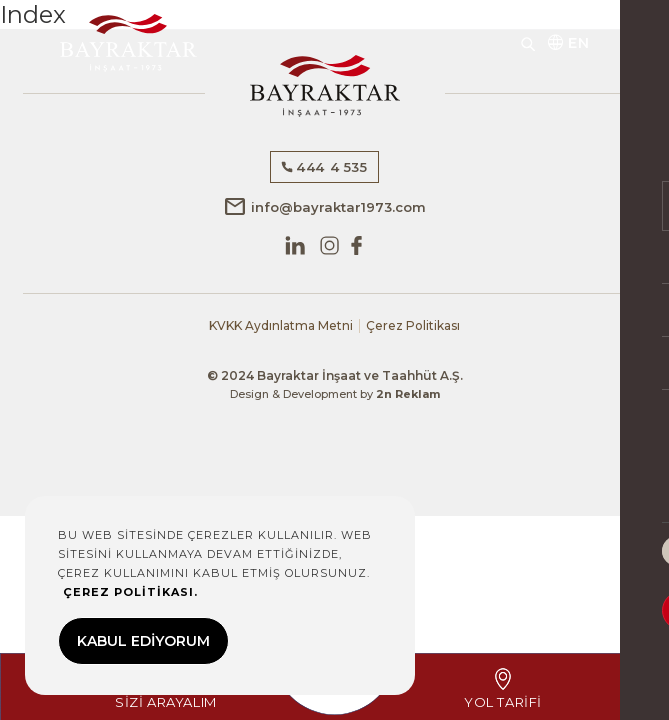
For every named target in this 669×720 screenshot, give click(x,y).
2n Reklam (408, 394)
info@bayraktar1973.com (324, 207)
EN (567, 43)
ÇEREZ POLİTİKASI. (130, 592)
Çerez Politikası (413, 326)
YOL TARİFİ (503, 689)
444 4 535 (324, 167)
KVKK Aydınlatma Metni (281, 326)
